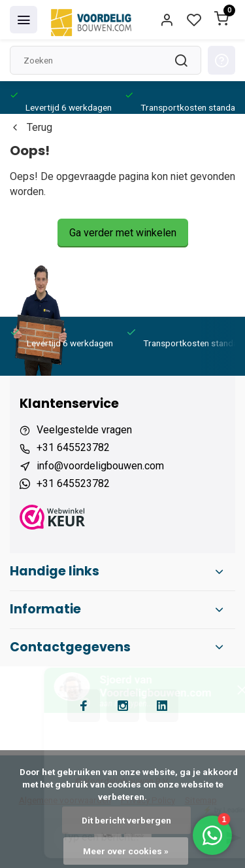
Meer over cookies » (126, 851)
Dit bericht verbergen (126, 820)
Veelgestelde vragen (84, 430)
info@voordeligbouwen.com (100, 466)
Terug (31, 127)
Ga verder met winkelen (123, 233)
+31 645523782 (73, 447)
